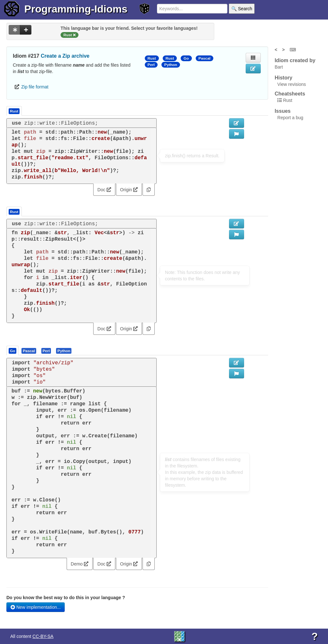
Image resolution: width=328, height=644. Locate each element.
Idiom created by (295, 60)
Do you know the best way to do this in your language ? (66, 598)
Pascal (205, 58)
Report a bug (290, 118)
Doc (104, 190)
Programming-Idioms (76, 9)
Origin (129, 190)
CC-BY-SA (43, 636)
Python (171, 65)
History (283, 78)
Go (186, 58)
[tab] (13, 351)
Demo (80, 564)
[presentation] (12, 351)
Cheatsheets (290, 94)
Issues (283, 111)
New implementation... (36, 607)
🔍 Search (242, 9)
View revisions (292, 84)
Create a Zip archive (65, 56)
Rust (152, 58)
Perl (151, 65)
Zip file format (35, 87)
